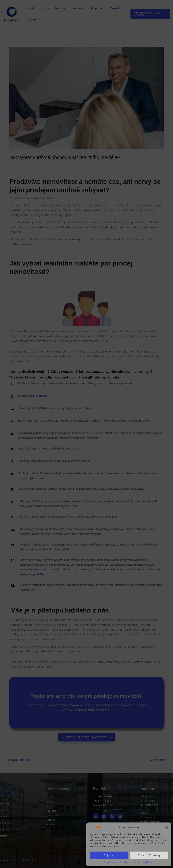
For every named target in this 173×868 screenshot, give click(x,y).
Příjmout (109, 855)
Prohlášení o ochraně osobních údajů (137, 862)
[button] (167, 827)
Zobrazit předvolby (149, 855)
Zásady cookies (111, 862)
